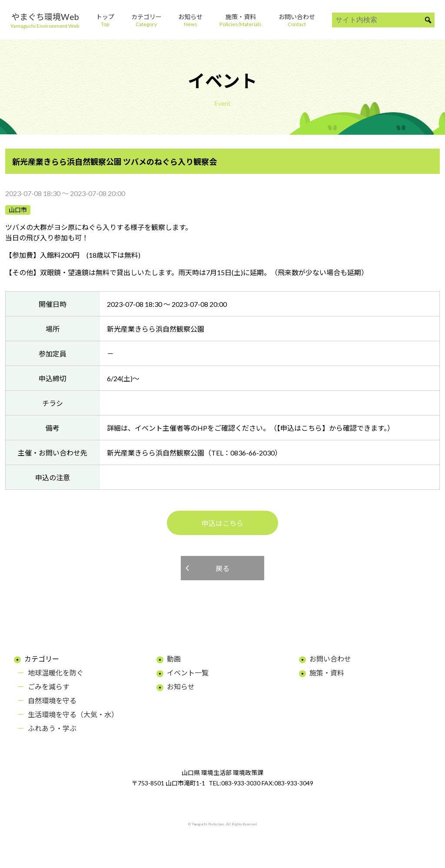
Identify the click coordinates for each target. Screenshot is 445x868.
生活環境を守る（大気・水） (73, 714)
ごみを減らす (49, 687)
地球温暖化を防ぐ (56, 673)
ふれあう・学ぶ (52, 728)
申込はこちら (222, 523)
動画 (174, 659)
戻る (222, 568)
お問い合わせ (330, 659)
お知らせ (181, 687)
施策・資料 (327, 673)
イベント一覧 (188, 673)
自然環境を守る (52, 700)
